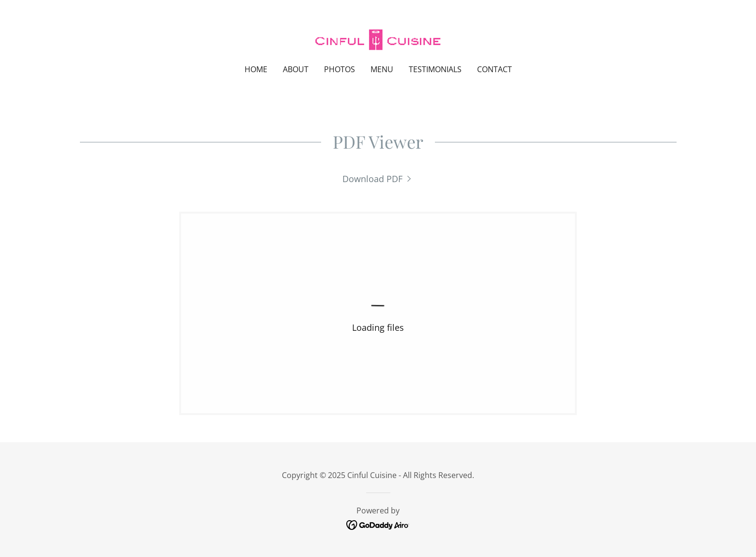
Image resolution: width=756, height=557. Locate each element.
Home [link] (256, 69)
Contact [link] (494, 69)
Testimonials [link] (435, 69)
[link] (378, 38)
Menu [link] (382, 69)
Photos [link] (339, 69)
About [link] (296, 69)
